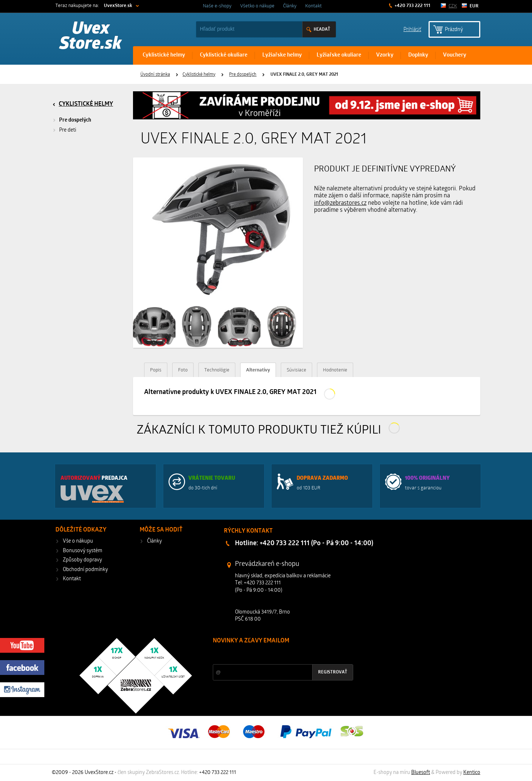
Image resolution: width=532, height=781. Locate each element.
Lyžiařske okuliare (339, 55)
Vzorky (385, 55)
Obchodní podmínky (85, 570)
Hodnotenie (335, 370)
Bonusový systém (83, 551)
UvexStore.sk (118, 6)
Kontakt (313, 6)
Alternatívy (258, 370)
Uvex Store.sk (91, 37)
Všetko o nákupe (257, 6)
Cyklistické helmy (164, 55)
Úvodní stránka (155, 75)
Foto (183, 370)
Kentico (472, 773)
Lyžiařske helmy (282, 55)
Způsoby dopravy (82, 560)
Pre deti (68, 130)
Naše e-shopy (217, 6)
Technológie (217, 370)
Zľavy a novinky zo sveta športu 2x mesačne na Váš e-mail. (277, 655)
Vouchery (455, 55)
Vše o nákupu (78, 541)
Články (290, 6)
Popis (156, 370)
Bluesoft (421, 773)
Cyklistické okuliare (224, 55)
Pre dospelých (243, 75)
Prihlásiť (412, 29)
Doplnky (418, 55)
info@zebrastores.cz (340, 203)
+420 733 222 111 (412, 6)
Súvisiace (296, 370)
